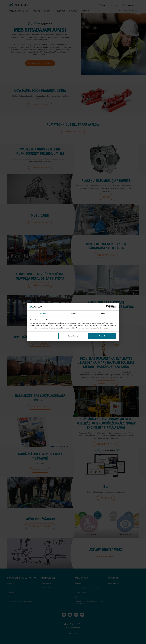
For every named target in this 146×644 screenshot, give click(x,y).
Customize (73, 336)
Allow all (102, 336)
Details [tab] (73, 313)
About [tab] (103, 313)
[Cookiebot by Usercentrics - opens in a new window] (108, 307)
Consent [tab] (43, 313)
